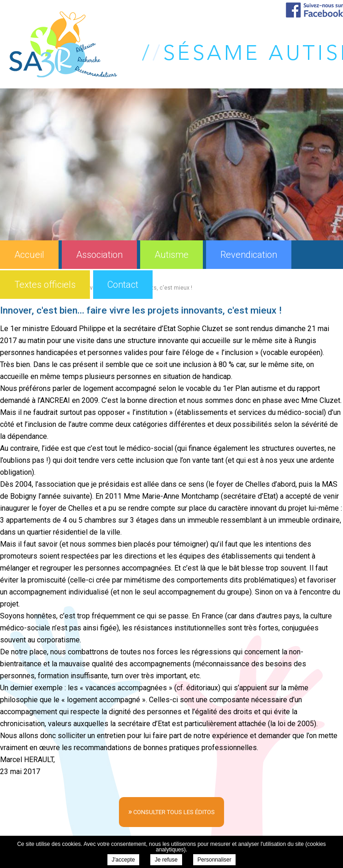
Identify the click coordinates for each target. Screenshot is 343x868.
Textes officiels (45, 285)
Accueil (29, 255)
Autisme (171, 255)
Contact (123, 285)
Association (99, 255)
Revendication (249, 255)
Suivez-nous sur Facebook (314, 10)
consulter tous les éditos (171, 811)
